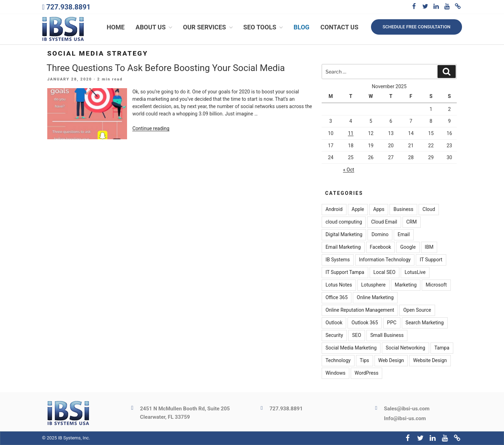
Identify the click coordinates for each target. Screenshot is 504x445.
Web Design (391, 361)
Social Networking (405, 348)
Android (334, 210)
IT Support (431, 260)
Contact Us (339, 27)
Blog (302, 27)
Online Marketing (375, 298)
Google (408, 247)
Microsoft (436, 285)
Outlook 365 (365, 323)
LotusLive (415, 273)
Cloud (429, 210)
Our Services (209, 27)
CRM (412, 222)
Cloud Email (384, 222)
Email (404, 235)
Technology (338, 361)
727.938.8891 (68, 7)
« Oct (349, 170)
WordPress (366, 373)
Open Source (417, 310)
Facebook (381, 247)
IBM (429, 247)
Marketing (406, 285)
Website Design (430, 361)
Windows (335, 373)
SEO (357, 335)
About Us (155, 27)
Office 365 (337, 298)
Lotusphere (373, 285)
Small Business (387, 335)
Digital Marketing (344, 235)
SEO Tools (264, 27)
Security (334, 335)
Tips (365, 361)
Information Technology (385, 260)
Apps (379, 210)
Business (403, 210)
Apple (358, 210)
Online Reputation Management (360, 310)
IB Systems (338, 260)
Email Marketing (343, 247)
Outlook (334, 323)
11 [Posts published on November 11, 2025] (351, 133)
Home (116, 27)
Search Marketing (425, 323)
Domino (380, 235)
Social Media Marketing (351, 348)
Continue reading (151, 129)
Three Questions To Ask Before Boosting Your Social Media (166, 68)
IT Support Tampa (345, 273)
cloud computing (344, 222)
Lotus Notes (339, 285)
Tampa (442, 348)
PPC (392, 323)
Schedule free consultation (416, 27)
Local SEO (384, 273)
